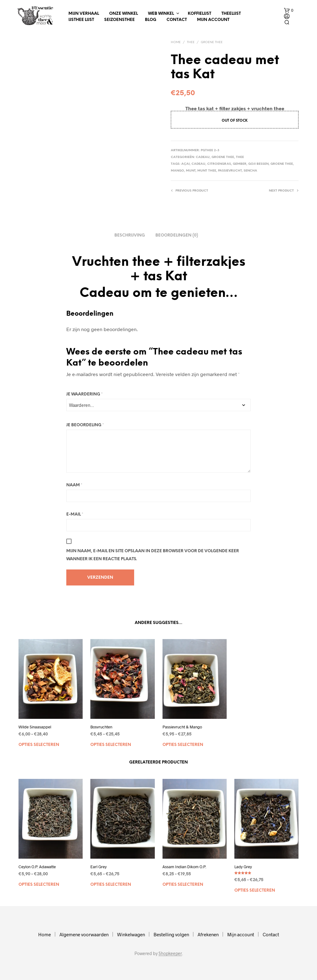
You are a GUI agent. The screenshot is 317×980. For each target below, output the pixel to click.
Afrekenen (208, 934)
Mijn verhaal (84, 14)
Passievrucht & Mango (182, 727)
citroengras (219, 164)
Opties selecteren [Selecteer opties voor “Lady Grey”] (255, 891)
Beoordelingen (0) (177, 235)
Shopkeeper (170, 954)
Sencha (250, 171)
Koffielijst (200, 14)
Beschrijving (130, 235)
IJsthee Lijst (81, 20)
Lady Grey (243, 867)
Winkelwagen (131, 934)
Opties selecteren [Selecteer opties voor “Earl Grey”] (111, 885)
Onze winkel (124, 14)
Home (176, 42)
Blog (151, 20)
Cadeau (203, 157)
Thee (191, 42)
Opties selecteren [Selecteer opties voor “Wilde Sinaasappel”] (39, 745)
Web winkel (161, 14)
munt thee (207, 171)
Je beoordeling (85, 425)
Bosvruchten (101, 727)
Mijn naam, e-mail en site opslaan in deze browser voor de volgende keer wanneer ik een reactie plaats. (153, 555)
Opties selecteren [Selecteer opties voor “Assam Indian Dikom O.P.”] (183, 885)
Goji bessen (258, 164)
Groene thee (212, 42)
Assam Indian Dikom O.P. (184, 867)
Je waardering (84, 394)
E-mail (75, 514)
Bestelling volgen (171, 934)
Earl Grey (99, 867)
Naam (74, 485)
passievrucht (230, 171)
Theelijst (231, 14)
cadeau (198, 164)
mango (177, 171)
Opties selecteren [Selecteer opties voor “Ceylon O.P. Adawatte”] (39, 885)
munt (191, 171)
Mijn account (213, 20)
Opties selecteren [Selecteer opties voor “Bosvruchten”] (111, 745)
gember (240, 164)
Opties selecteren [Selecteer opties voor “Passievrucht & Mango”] (183, 745)
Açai (185, 164)
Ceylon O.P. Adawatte (37, 867)
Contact (177, 20)
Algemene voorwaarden (84, 934)
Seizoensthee (119, 20)
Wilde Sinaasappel (35, 727)
